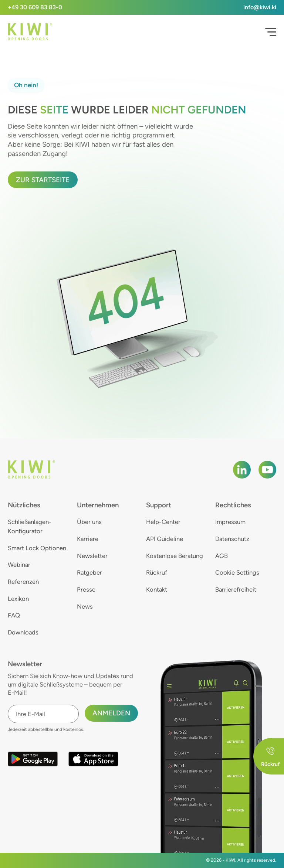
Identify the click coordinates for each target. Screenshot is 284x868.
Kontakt (157, 589)
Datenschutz (232, 539)
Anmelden (111, 713)
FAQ (14, 615)
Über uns (89, 522)
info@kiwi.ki (260, 7)
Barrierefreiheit (236, 589)
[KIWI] (30, 32)
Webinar (19, 565)
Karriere (88, 539)
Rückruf (157, 572)
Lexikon (18, 599)
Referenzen (23, 582)
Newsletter (92, 556)
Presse (86, 589)
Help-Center (163, 522)
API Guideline (165, 539)
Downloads (23, 632)
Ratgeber (89, 572)
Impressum (230, 522)
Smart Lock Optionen (37, 548)
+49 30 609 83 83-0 (35, 7)
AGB (222, 556)
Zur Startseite (43, 180)
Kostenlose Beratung (175, 556)
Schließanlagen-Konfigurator (30, 526)
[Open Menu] (271, 32)
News (85, 606)
